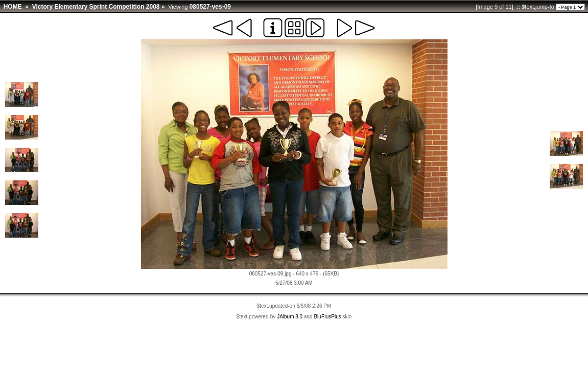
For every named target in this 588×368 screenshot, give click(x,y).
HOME (13, 7)
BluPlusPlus (327, 317)
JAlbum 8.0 (290, 317)
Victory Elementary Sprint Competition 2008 (96, 7)
